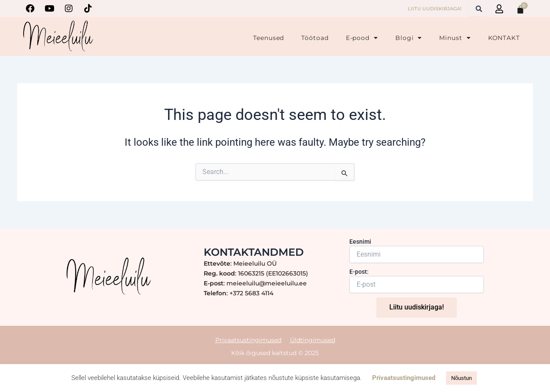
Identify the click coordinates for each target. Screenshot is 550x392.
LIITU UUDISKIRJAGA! (435, 9)
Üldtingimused (313, 340)
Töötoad (315, 38)
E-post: (359, 272)
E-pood (362, 38)
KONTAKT (504, 38)
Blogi (409, 38)
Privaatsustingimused (248, 340)
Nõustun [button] (461, 378)
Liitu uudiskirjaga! (417, 307)
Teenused (269, 38)
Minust (455, 38)
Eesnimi (360, 242)
